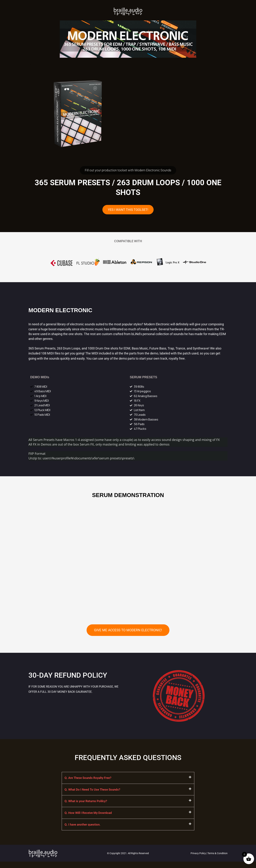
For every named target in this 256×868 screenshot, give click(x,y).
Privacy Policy (198, 859)
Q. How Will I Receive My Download (90, 819)
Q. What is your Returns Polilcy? (87, 806)
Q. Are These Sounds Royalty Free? (89, 782)
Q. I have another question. (84, 831)
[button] (128, 782)
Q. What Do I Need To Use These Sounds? (94, 794)
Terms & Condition (218, 859)
